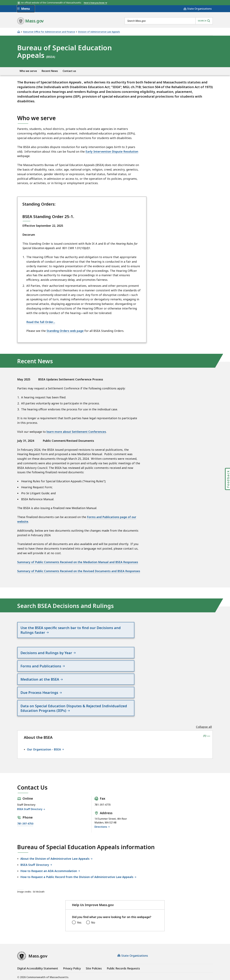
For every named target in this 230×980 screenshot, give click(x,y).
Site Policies (94, 954)
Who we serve (28, 71)
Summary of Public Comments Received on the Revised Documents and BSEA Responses (79, 571)
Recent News (50, 71)
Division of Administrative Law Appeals (99, 32)
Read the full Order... (41, 322)
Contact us (69, 71)
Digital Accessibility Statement (38, 954)
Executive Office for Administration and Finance (49, 32)
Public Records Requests (123, 954)
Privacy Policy (72, 954)
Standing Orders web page (65, 331)
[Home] (19, 32)
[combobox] (169, 21)
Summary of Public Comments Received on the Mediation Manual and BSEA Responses (78, 562)
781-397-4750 (25, 809)
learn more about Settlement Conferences (76, 432)
